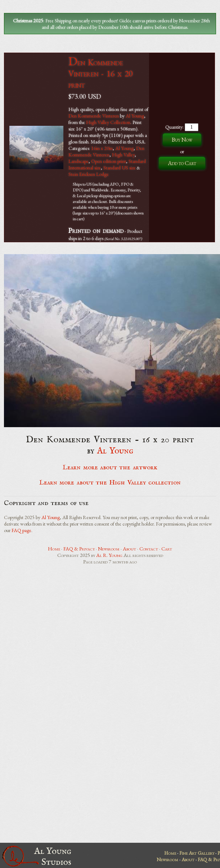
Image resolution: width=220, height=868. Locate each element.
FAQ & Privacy (79, 549)
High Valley (123, 155)
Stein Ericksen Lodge (89, 174)
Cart (167, 549)
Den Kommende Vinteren (94, 116)
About (129, 549)
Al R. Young (109, 555)
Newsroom (109, 549)
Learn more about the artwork (110, 468)
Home (54, 549)
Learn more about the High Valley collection (110, 483)
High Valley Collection (108, 122)
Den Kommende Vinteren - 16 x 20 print (100, 73)
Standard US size (120, 168)
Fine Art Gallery (197, 853)
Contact (149, 549)
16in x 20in (102, 148)
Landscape (78, 161)
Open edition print (109, 161)
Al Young (135, 116)
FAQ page (21, 530)
